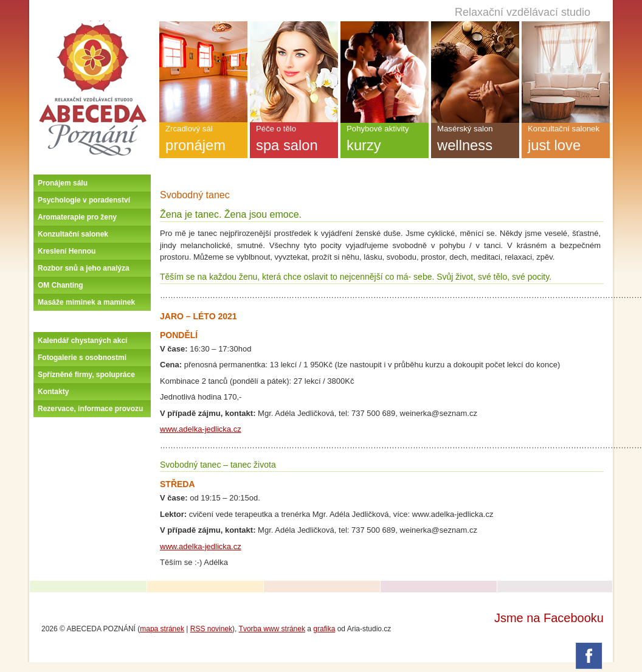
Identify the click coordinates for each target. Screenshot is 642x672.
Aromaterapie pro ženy (77, 217)
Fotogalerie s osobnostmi (82, 358)
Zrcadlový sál (203, 141)
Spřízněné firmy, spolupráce (86, 375)
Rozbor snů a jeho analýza (84, 268)
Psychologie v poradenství (84, 200)
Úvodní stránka (92, 26)
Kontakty (53, 392)
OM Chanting (60, 285)
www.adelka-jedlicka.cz (201, 429)
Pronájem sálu (63, 183)
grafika (324, 629)
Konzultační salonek (73, 234)
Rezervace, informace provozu (90, 409)
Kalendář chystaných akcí (82, 341)
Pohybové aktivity (385, 141)
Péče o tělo (294, 141)
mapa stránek (162, 629)
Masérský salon (475, 141)
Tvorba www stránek (272, 629)
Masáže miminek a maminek (86, 302)
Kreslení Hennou (67, 251)
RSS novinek (211, 629)
